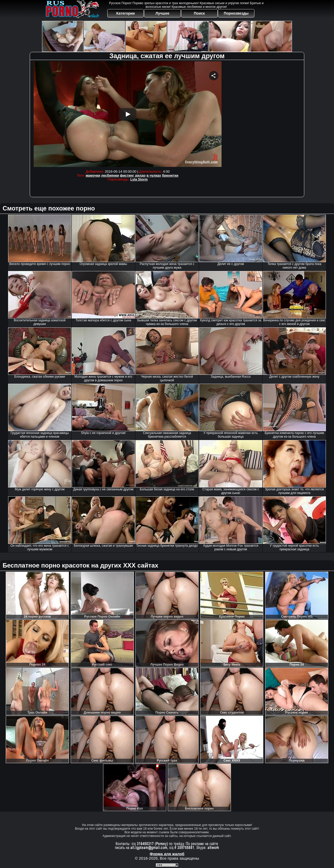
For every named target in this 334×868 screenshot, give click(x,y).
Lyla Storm (139, 179)
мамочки (93, 175)
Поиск (199, 13)
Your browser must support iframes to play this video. (128, 114)
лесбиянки (110, 175)
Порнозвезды (236, 13)
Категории (126, 13)
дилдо (140, 175)
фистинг (127, 175)
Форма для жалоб (167, 854)
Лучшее (162, 13)
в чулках (154, 175)
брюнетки (170, 175)
